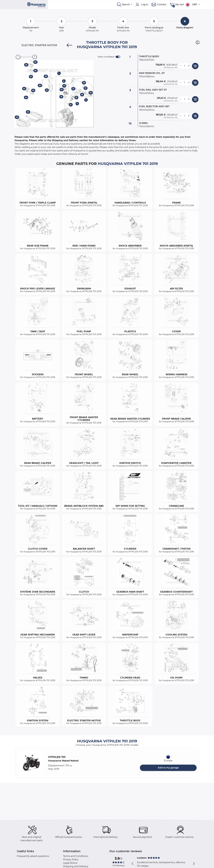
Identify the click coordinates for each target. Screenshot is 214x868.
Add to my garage (168, 768)
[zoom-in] (35, 57)
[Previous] (69, 45)
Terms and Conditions (76, 856)
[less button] (180, 66)
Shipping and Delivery (76, 866)
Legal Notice (70, 863)
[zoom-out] (18, 57)
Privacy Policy (71, 860)
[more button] (189, 66)
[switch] (118, 57)
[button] (198, 42)
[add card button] (195, 66)
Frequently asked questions (33, 856)
